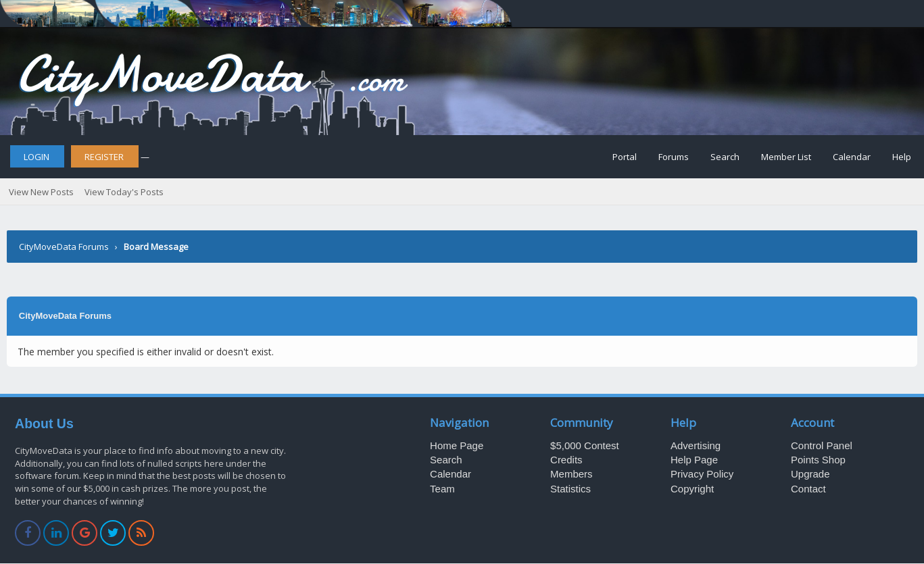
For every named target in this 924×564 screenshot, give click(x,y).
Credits (566, 460)
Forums (674, 157)
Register (104, 157)
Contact (808, 489)
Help (902, 157)
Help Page (694, 460)
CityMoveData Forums (64, 247)
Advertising (696, 445)
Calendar (852, 157)
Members (572, 474)
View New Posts (41, 192)
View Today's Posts (124, 192)
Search (725, 157)
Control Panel (822, 445)
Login (37, 157)
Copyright (692, 489)
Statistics (570, 489)
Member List (786, 157)
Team (442, 489)
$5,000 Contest (585, 445)
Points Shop (818, 460)
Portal (625, 157)
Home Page (457, 445)
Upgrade (810, 474)
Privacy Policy (702, 474)
